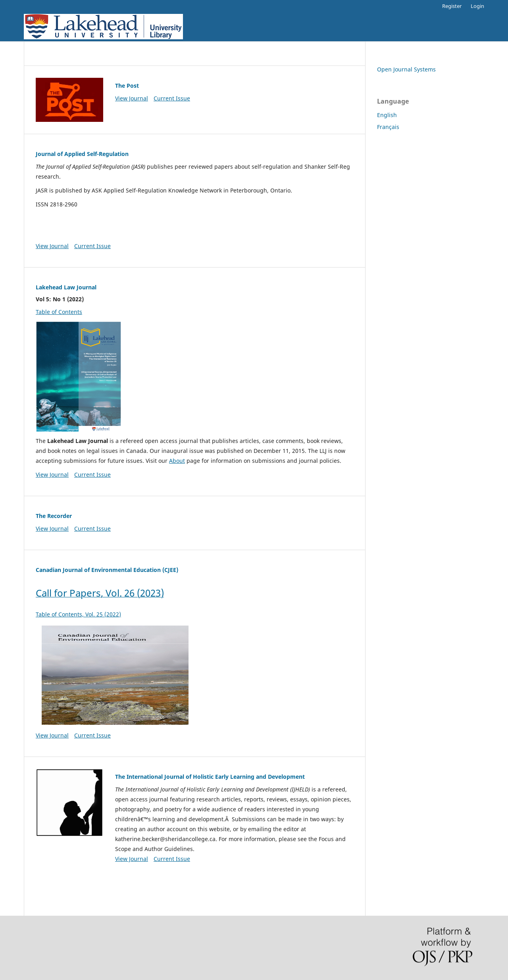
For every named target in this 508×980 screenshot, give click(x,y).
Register (452, 6)
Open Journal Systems (406, 69)
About (177, 461)
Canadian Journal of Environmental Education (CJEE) (107, 570)
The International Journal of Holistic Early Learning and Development (210, 777)
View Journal (132, 98)
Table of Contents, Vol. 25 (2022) (115, 671)
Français (388, 127)
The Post (127, 86)
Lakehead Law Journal (66, 287)
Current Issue (172, 98)
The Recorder (54, 516)
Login (477, 6)
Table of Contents (59, 312)
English (387, 115)
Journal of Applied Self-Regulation (82, 154)
